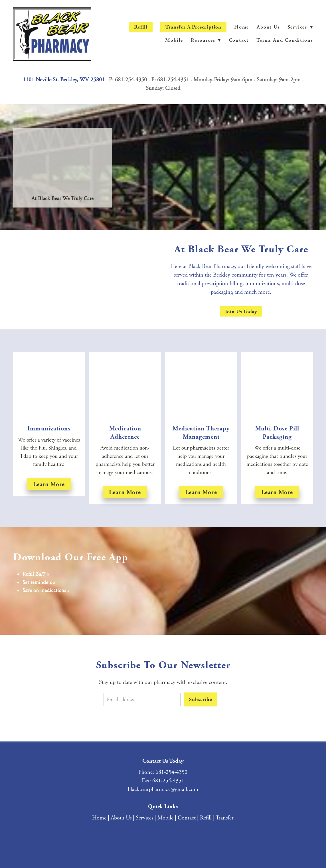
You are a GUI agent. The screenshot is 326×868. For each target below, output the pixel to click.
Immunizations (49, 429)
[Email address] (142, 699)
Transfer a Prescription (193, 27)
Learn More (125, 492)
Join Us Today (241, 312)
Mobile (174, 40)
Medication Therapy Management (201, 433)
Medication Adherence (125, 433)
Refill (141, 27)
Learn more (49, 484)
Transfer (225, 818)
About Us (268, 27)
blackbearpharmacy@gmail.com (163, 789)
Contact (239, 40)
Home (242, 27)
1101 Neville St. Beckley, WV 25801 (64, 80)
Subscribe (201, 699)
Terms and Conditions (285, 40)
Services (144, 818)
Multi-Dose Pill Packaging (277, 433)
